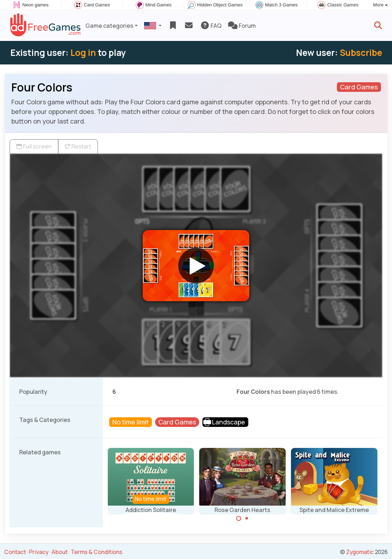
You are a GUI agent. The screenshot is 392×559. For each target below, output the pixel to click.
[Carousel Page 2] (247, 518)
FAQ (211, 26)
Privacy (39, 552)
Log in (83, 53)
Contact (15, 552)
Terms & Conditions (97, 552)
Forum (242, 26)
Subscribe (361, 53)
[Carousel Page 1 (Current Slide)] (239, 518)
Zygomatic (360, 552)
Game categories (109, 26)
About (60, 552)
